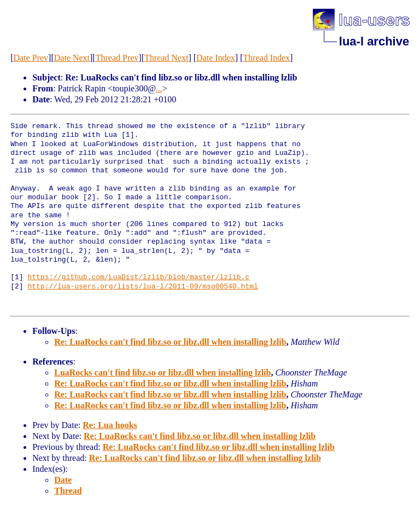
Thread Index (266, 58)
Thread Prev (117, 58)
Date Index (216, 58)
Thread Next (166, 58)
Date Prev (31, 58)
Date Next (72, 58)
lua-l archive (374, 41)
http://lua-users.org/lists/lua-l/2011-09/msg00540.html (142, 287)
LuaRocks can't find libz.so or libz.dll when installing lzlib (162, 372)
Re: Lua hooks (110, 425)
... (159, 88)
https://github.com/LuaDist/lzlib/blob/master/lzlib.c (138, 278)
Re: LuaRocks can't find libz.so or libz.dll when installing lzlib (170, 342)
